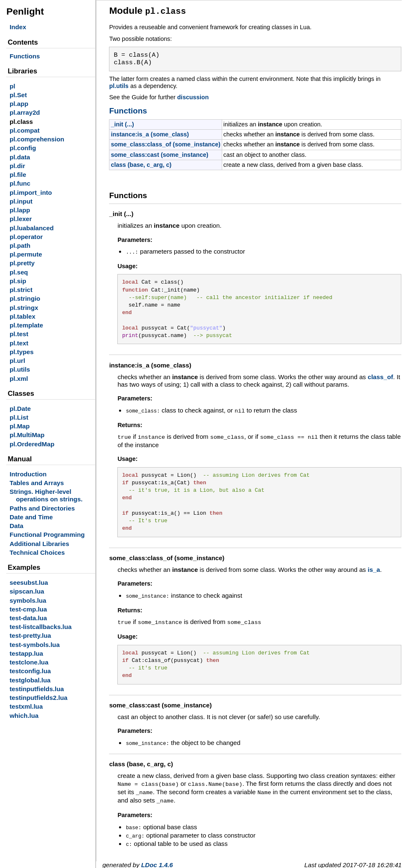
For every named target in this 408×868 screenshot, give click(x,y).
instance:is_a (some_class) (150, 133)
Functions (25, 56)
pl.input (21, 201)
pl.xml (19, 379)
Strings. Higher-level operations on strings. (46, 495)
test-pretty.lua (30, 635)
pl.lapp (20, 210)
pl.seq (19, 272)
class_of (380, 375)
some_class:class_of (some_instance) (165, 143)
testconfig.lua (30, 671)
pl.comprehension (37, 139)
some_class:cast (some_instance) (160, 153)
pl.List (19, 417)
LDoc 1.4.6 (157, 857)
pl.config (23, 148)
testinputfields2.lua (38, 698)
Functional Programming (47, 535)
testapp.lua (26, 653)
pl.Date (20, 409)
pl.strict (21, 290)
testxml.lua (26, 706)
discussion (193, 96)
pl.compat (25, 130)
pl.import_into (31, 192)
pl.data (20, 157)
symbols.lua (28, 600)
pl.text (19, 343)
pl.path (20, 245)
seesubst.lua (29, 582)
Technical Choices (37, 552)
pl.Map (20, 426)
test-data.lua (28, 618)
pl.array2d (25, 112)
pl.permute (26, 254)
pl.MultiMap (27, 435)
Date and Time (31, 517)
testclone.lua (29, 662)
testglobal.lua (30, 680)
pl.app (19, 104)
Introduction (28, 474)
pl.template (26, 325)
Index (18, 27)
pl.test (19, 334)
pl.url (17, 361)
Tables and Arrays (37, 483)
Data (16, 526)
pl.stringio (25, 298)
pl (13, 86)
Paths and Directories (42, 508)
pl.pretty (22, 263)
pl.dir (17, 166)
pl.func (20, 183)
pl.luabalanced (32, 228)
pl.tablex (23, 316)
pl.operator (26, 237)
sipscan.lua (27, 591)
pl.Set (18, 95)
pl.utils (20, 369)
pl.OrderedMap (32, 444)
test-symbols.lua (35, 645)
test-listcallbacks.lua (41, 627)
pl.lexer (21, 219)
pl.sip (18, 281)
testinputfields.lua (37, 689)
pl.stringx (24, 308)
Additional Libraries (39, 544)
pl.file (18, 175)
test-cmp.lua (28, 609)
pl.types (22, 352)
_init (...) (122, 123)
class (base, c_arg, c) (141, 164)
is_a (374, 567)
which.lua (24, 716)
